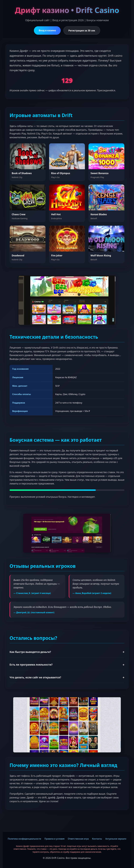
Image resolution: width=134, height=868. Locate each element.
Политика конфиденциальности (24, 839)
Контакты (97, 839)
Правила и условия (55, 839)
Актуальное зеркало (116, 839)
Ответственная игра (78, 839)
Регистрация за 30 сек (82, 30)
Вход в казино (47, 30)
